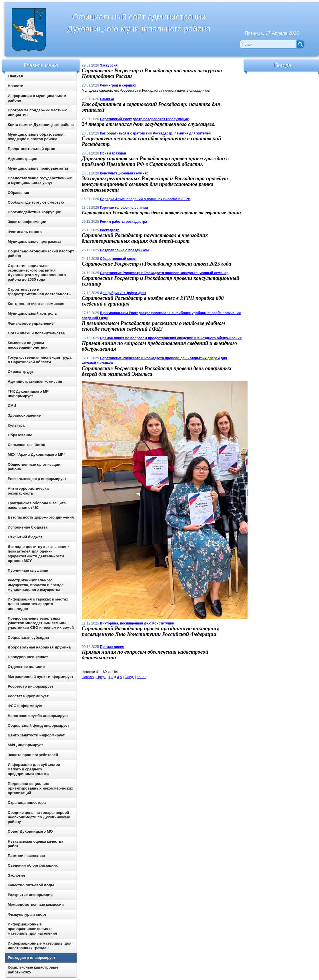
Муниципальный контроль (32, 313)
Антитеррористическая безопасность (29, 491)
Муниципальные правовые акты (38, 168)
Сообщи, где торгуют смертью (36, 202)
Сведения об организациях (33, 865)
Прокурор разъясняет (28, 657)
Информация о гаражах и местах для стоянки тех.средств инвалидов (38, 604)
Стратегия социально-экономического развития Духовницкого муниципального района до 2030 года (37, 273)
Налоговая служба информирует (38, 716)
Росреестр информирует (30, 686)
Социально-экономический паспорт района (41, 253)
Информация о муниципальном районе (37, 98)
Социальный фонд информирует (38, 725)
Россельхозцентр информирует (37, 479)
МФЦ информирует (25, 745)
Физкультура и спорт (27, 914)
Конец (141, 677)
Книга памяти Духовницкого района (41, 125)
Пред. (101, 677)
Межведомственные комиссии (36, 904)
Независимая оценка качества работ (35, 844)
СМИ (12, 406)
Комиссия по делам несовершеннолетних (28, 345)
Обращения (18, 193)
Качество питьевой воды (31, 885)
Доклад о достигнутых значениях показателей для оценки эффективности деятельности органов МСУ (39, 554)
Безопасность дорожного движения (41, 517)
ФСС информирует (25, 706)
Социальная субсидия (28, 637)
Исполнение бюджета (28, 527)
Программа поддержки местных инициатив (37, 112)
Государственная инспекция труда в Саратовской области (40, 360)
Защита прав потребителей (33, 755)
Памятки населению (26, 856)
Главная (15, 76)
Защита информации (27, 222)
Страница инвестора (27, 803)
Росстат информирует (28, 696)
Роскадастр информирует (31, 958)
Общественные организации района (34, 467)
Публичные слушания (28, 570)
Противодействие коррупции (35, 212)
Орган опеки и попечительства (36, 333)
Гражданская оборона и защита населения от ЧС (37, 505)
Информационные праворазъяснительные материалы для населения (32, 929)
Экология (16, 875)
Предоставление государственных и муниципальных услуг (40, 180)
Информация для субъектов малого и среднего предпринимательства (34, 769)
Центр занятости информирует (36, 735)
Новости (16, 86)
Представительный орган (31, 149)
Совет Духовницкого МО (30, 831)
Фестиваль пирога (25, 232)
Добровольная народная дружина (39, 647)
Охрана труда (20, 372)
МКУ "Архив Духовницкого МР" (36, 454)
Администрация (22, 159)
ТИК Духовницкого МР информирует (28, 394)
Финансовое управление (31, 323)
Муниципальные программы (34, 241)
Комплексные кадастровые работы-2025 (33, 970)
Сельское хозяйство (26, 445)
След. (129, 677)
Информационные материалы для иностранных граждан (40, 946)
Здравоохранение (24, 415)
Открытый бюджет (25, 537)
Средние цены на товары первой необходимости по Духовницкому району (39, 817)
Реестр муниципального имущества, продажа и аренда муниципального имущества (36, 585)
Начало (88, 677)
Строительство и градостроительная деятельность (39, 292)
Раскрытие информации (30, 895)
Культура (16, 425)
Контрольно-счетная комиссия (36, 304)
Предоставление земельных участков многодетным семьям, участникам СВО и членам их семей (41, 623)
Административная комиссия (35, 381)
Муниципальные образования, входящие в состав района (36, 137)
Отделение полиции (26, 667)
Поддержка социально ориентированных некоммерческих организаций (40, 788)
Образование (20, 435)
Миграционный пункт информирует (41, 677)
